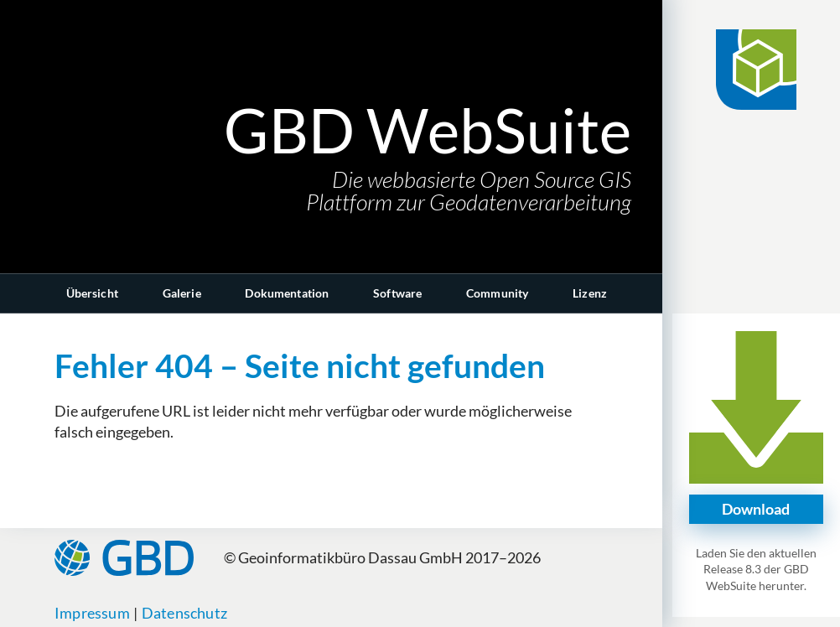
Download (756, 509)
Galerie (182, 293)
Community (497, 293)
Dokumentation (287, 293)
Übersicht (92, 293)
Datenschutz (184, 613)
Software (397, 293)
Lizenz (590, 293)
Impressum (92, 613)
